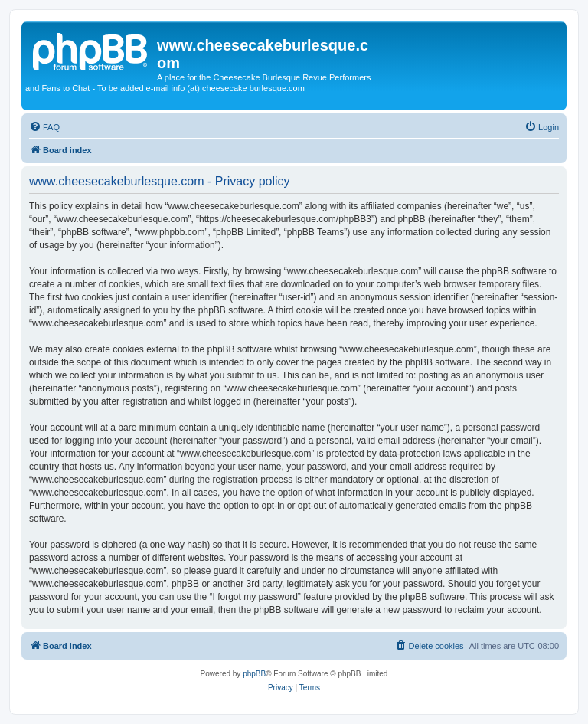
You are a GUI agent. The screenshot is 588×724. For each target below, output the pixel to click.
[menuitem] (44, 127)
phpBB (254, 674)
